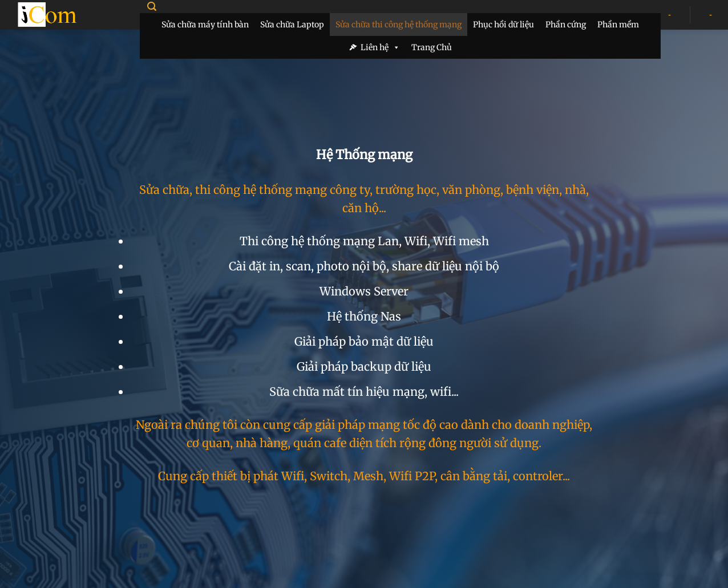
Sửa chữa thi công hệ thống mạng (399, 25)
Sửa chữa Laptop (292, 25)
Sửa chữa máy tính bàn (205, 25)
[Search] (151, 7)
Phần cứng (566, 25)
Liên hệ (380, 47)
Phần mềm (618, 25)
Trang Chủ (432, 47)
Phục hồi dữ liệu (503, 25)
